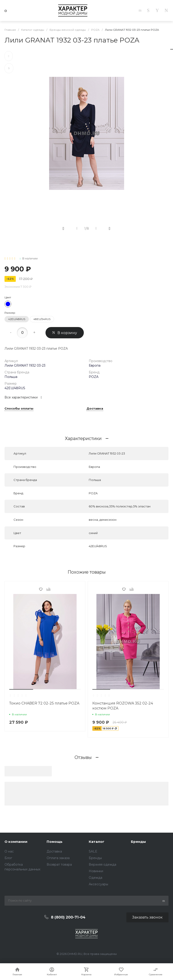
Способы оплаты (19, 409)
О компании (16, 842)
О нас (9, 851)
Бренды (95, 858)
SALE (93, 851)
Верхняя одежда (102, 865)
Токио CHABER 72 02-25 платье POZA (44, 703)
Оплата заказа (58, 858)
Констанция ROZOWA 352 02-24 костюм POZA (123, 706)
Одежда (96, 878)
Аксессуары (98, 884)
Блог (8, 858)
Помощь (55, 842)
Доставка (95, 409)
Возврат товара (59, 865)
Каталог (97, 842)
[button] (21, 689)
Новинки (96, 871)
